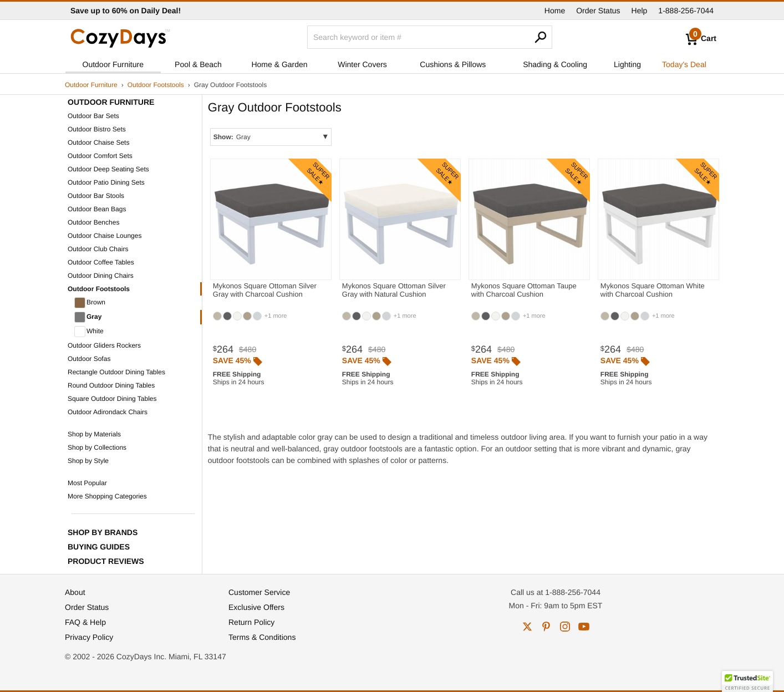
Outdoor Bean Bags (97, 209)
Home (555, 11)
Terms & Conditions (262, 637)
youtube (584, 627)
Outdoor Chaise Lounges (105, 236)
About (75, 592)
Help (640, 11)
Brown (90, 303)
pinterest (546, 627)
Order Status (598, 11)
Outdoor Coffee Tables (101, 262)
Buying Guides (99, 547)
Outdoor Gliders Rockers (104, 345)
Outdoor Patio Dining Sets (106, 182)
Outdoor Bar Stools (96, 196)
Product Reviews (106, 561)
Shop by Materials (94, 434)
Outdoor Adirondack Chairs (108, 412)
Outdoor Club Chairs (98, 249)
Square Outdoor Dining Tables (112, 399)
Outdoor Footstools (156, 85)
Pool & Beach (198, 64)
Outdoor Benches (93, 222)
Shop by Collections (97, 447)
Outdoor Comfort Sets (100, 156)
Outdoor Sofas (89, 359)
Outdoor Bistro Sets (97, 129)
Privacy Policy (89, 637)
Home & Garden (279, 64)
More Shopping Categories (107, 496)
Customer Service (259, 592)
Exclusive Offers (256, 607)
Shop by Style (88, 461)
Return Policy (251, 622)
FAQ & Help (85, 622)
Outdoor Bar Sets (93, 116)
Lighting (627, 64)
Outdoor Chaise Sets (98, 143)
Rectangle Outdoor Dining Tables (116, 372)
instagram (565, 627)
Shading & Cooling (555, 64)
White (89, 332)
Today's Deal (684, 64)
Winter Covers (362, 64)
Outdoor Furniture (113, 64)
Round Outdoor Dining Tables (111, 385)
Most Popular (87, 483)
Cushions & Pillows (453, 64)
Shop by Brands (103, 532)
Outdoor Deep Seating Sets (108, 169)
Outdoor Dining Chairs (101, 276)
